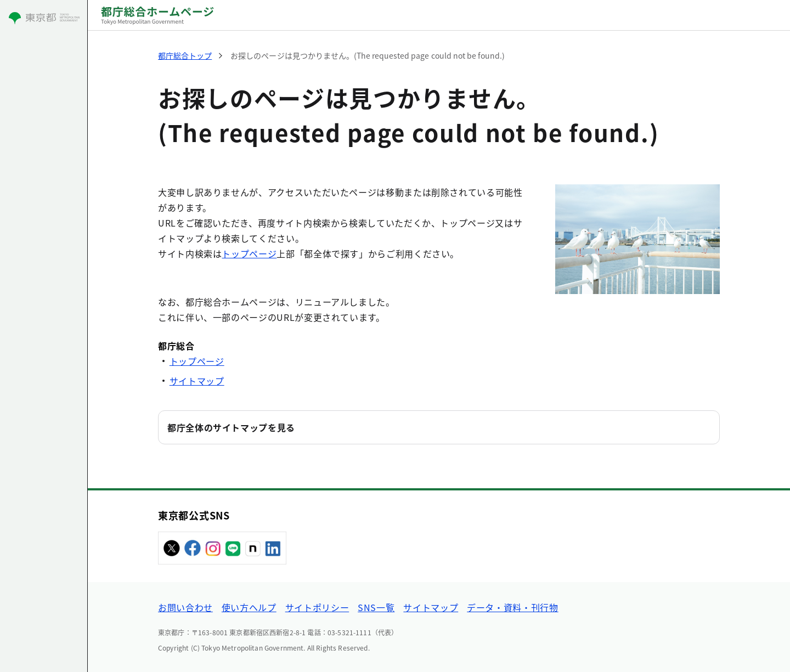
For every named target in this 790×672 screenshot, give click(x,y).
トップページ (249, 253)
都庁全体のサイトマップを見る (231, 427)
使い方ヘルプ (249, 607)
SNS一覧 (376, 607)
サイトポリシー (317, 607)
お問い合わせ (185, 607)
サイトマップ (197, 381)
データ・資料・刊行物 (512, 607)
